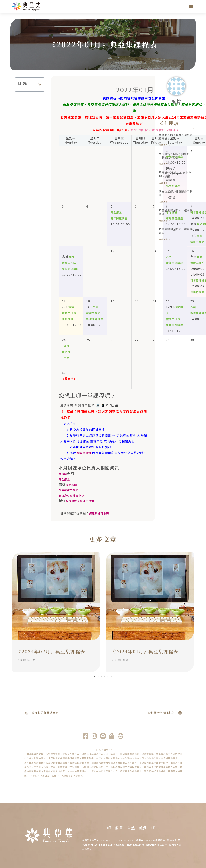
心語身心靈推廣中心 (71, 496)
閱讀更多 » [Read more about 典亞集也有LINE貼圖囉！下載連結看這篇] (164, 164)
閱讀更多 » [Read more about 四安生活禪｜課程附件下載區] (164, 202)
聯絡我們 (151, 845)
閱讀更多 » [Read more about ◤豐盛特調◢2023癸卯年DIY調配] (164, 183)
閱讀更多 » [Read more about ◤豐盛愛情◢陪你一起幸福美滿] (164, 220)
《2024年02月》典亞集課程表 (51, 651)
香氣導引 (68, 319)
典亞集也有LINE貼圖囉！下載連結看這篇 (175, 156)
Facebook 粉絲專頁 (112, 845)
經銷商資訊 (84, 453)
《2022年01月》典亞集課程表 (103, 44)
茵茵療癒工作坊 (69, 490)
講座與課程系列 (99, 513)
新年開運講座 (119, 218)
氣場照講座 (197, 292)
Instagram (135, 845)
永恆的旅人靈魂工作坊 (80, 501)
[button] (191, 6)
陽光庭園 (71, 485)
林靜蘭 (63, 474)
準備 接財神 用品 (66, 352)
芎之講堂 (116, 212)
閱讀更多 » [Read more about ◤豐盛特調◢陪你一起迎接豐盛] (164, 239)
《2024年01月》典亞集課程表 (144, 651)
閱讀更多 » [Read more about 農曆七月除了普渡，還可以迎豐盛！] (164, 145)
